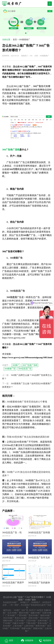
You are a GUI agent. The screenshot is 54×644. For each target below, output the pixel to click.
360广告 (25, 610)
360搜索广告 (10, 369)
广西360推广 (23, 615)
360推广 (16, 365)
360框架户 (36, 602)
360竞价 (40, 610)
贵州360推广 (34, 615)
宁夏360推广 (32, 623)
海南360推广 (46, 615)
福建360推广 (36, 613)
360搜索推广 (25, 40)
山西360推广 (30, 626)
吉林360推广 (43, 621)
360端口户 (25, 602)
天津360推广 (15, 628)
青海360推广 (43, 623)
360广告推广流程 (30, 365)
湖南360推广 (8, 621)
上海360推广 (18, 626)
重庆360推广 (25, 613)
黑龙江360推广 (21, 618)
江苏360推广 (20, 621)
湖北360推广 (45, 618)
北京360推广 (13, 613)
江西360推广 (32, 621)
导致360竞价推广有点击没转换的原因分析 (28, 437)
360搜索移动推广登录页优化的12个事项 (27, 402)
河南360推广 (34, 618)
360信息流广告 (25, 369)
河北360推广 (9, 618)
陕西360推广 (41, 626)
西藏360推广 (39, 628)
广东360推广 (11, 615)
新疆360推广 (27, 628)
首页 (15, 40)
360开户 (32, 610)
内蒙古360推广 (19, 623)
